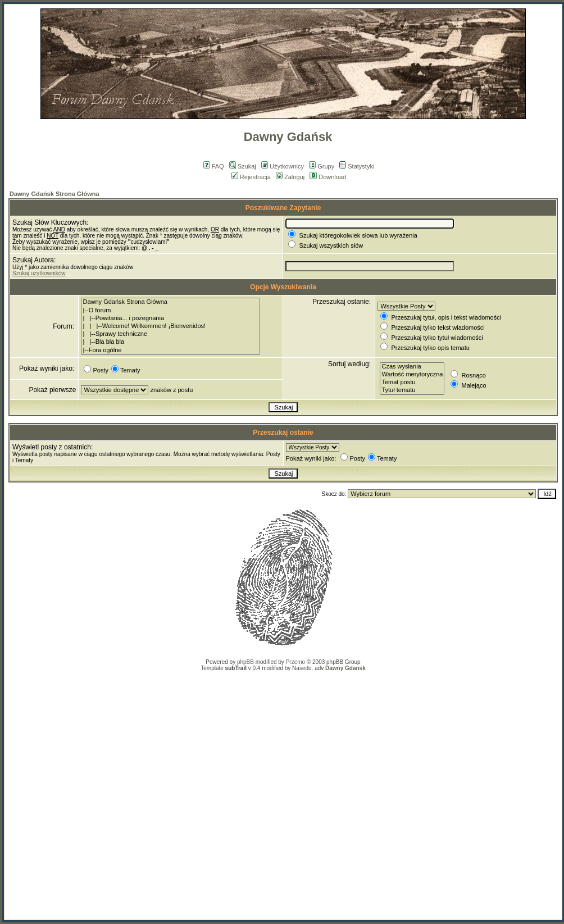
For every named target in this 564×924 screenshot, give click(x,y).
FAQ (214, 166)
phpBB (245, 662)
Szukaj (243, 166)
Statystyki (357, 166)
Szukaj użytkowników (39, 273)
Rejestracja (251, 177)
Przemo (295, 662)
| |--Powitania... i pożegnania (170, 318)
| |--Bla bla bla (170, 342)
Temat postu (412, 383)
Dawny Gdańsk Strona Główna (54, 194)
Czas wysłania (412, 367)
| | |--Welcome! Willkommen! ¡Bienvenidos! (170, 326)
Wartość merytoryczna (412, 375)
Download (328, 177)
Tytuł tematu (412, 390)
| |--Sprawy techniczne (170, 334)
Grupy (322, 166)
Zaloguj (290, 177)
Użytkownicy (283, 166)
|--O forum (170, 311)
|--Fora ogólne (170, 351)
